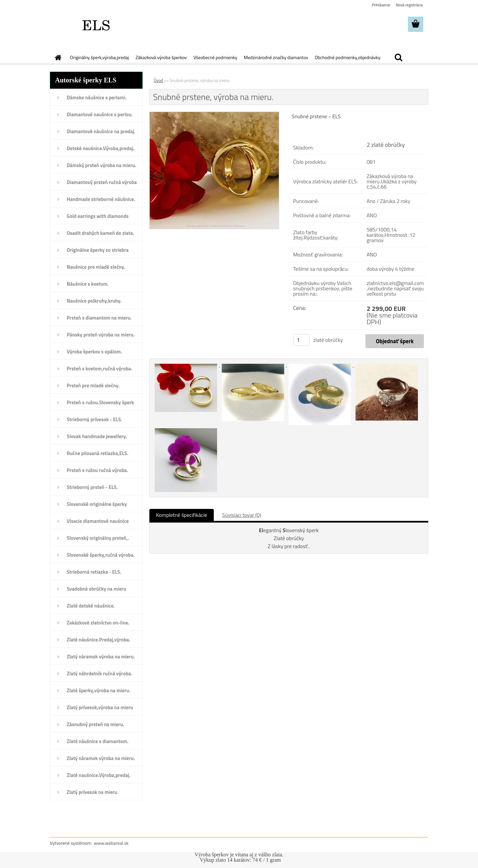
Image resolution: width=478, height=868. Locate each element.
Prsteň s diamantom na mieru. (99, 318)
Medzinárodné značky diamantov (276, 57)
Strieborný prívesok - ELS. (94, 419)
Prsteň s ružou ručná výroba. (97, 470)
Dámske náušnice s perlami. (97, 97)
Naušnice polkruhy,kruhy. (94, 301)
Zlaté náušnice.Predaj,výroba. (98, 640)
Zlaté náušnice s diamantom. (98, 741)
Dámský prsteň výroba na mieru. (102, 165)
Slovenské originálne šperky (97, 504)
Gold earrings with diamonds (98, 216)
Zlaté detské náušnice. (91, 606)
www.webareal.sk (111, 843)
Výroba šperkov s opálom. (94, 352)
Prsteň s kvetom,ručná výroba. (99, 369)
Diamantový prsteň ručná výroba (102, 182)
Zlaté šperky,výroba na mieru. (99, 690)
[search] (398, 57)
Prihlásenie (381, 5)
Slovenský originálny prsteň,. (98, 538)
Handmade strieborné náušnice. (101, 199)
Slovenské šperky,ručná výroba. (101, 555)
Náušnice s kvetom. (88, 284)
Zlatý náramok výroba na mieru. (101, 657)
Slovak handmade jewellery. (97, 436)
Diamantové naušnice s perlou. (100, 114)
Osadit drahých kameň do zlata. (100, 233)
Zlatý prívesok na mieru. (93, 792)
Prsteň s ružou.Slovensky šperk (100, 402)
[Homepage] (57, 57)
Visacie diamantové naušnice (98, 521)
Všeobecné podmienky (215, 57)
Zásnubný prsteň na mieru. (95, 724)
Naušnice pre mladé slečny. (96, 267)
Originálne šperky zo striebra (98, 250)
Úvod (158, 80)
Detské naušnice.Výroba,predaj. (101, 148)
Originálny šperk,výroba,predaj (99, 57)
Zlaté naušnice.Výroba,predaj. (99, 775)
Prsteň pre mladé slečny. (93, 386)
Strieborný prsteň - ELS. (92, 487)
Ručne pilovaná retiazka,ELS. (98, 453)
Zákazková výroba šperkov (161, 57)
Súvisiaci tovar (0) (241, 515)
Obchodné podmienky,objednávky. (348, 57)
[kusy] (301, 340)
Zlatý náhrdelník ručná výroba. (99, 674)
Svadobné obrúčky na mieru (96, 589)
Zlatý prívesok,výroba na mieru (100, 707)
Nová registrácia (409, 5)
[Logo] (95, 25)
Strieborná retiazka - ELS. (94, 572)
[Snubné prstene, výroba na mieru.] (214, 115)
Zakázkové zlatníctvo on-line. (98, 623)
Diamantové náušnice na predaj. (101, 131)
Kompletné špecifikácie (182, 515)
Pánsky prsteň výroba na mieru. (101, 335)
